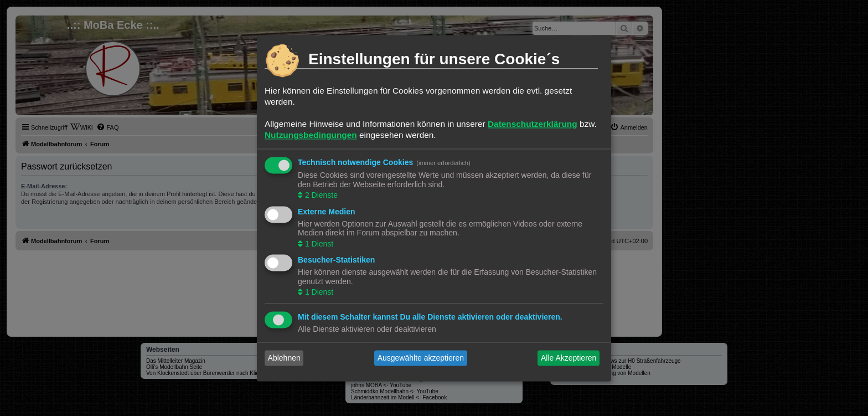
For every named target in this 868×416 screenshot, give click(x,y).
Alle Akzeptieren (569, 358)
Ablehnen (284, 358)
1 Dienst (318, 244)
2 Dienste (320, 196)
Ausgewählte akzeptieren (421, 358)
